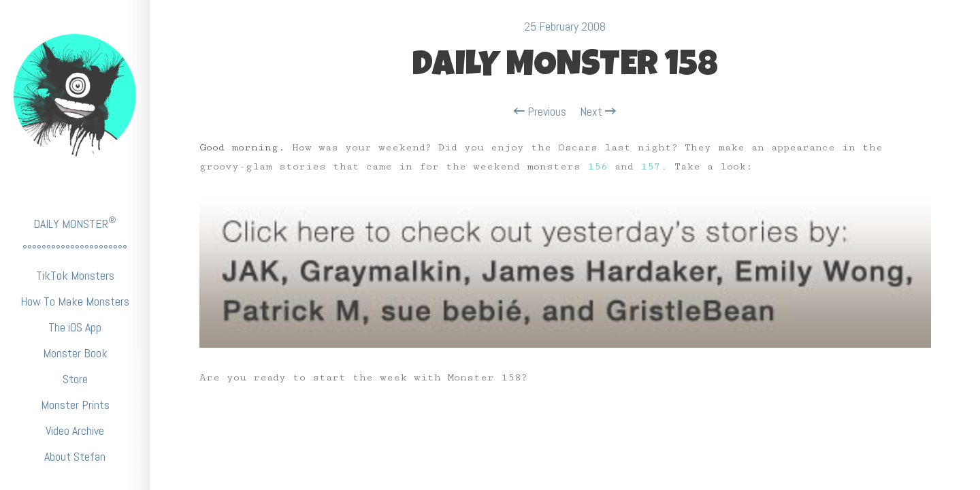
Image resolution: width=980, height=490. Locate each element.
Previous (540, 112)
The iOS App (75, 327)
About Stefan (75, 456)
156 (598, 166)
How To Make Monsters (75, 301)
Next (598, 112)
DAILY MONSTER (75, 223)
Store (75, 379)
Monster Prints (75, 405)
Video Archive (75, 430)
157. (654, 166)
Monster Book (75, 353)
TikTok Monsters (75, 275)
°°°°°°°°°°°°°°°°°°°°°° (75, 249)
